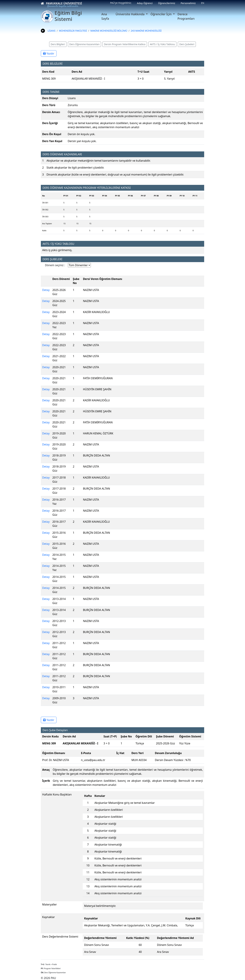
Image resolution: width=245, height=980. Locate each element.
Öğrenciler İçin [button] (161, 14)
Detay (46, 290)
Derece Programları (186, 16)
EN (203, 3)
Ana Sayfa (105, 16)
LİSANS (52, 31)
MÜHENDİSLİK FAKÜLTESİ (73, 31)
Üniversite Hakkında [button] (130, 14)
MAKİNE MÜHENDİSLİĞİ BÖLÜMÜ (109, 31)
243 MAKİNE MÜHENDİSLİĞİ (146, 31)
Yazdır (49, 53)
